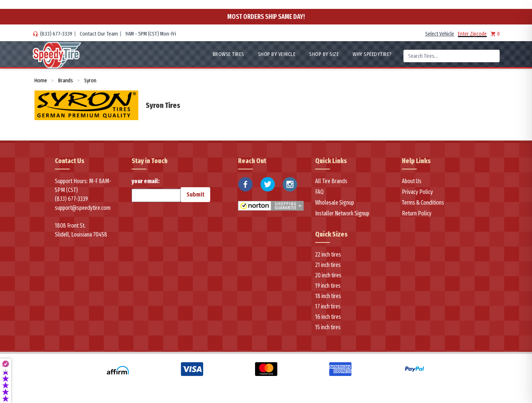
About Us (412, 181)
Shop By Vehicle (277, 54)
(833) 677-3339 (56, 34)
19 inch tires (328, 286)
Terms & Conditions (423, 203)
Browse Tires (229, 54)
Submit (195, 194)
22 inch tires (328, 255)
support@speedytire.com (83, 208)
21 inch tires (328, 265)
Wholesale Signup (335, 203)
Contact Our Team (99, 34)
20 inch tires (328, 275)
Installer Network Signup (342, 213)
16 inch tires (328, 317)
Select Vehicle (440, 34)
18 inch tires (328, 296)
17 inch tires (328, 306)
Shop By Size (324, 54)
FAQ (319, 192)
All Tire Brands (331, 181)
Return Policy (417, 213)
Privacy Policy (417, 192)
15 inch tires (328, 327)
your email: (156, 190)
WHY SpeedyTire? (372, 54)
